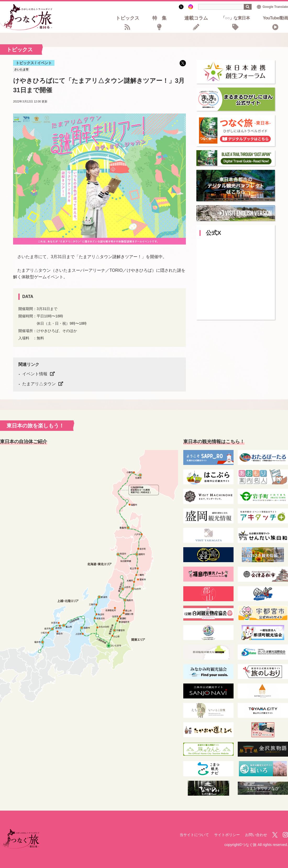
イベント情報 (35, 374)
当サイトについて (194, 835)
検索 (248, 7)
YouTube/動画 (275, 18)
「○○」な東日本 (235, 18)
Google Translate (275, 7)
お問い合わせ (256, 835)
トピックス (128, 18)
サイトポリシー (227, 835)
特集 (162, 18)
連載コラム (196, 18)
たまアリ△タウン (39, 384)
